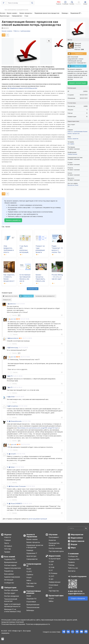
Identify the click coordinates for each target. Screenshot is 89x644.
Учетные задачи (10, 565)
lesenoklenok (14, 338)
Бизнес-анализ (32, 539)
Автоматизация (9, 189)
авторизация (42, 519)
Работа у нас (73, 568)
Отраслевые (31, 602)
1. (7, 304)
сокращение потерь (44, 189)
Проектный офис (56, 596)
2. (8, 319)
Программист (54, 537)
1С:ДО (51, 579)
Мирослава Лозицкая (18, 486)
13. (8, 467)
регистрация (33, 519)
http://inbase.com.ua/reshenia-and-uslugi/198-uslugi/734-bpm (38, 428)
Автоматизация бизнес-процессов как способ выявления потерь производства (31, 23)
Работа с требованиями (75, 132)
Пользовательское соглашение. (13, 624)
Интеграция (9, 580)
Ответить (14, 315)
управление (32, 189)
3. (7, 338)
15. (8, 504)
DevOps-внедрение (12, 596)
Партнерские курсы (56, 551)
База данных (9, 574)
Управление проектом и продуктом (35, 546)
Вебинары (30, 586)
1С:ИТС (29, 572)
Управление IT (32, 553)
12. (8, 454)
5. (8, 357)
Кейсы (29, 580)
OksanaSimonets (16, 421)
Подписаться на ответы (10, 296)
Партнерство (32, 583)
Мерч (73, 548)
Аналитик (52, 540)
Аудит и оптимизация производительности (12, 605)
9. (7, 406)
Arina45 (13, 454)
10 (9, 447)
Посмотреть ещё (33, 289)
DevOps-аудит (10, 593)
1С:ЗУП (51, 576)
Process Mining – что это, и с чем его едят (57, 277)
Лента (6, 543)
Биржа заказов (78, 541)
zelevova (13, 304)
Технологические (33, 607)
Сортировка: (45, 296)
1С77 (50, 588)
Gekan (13, 467)
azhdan (12, 397)
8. (7, 397)
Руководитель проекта (54, 544)
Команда (30, 550)
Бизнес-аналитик (73, 139)
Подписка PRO (10, 559)
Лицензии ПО (31, 599)
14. (8, 486)
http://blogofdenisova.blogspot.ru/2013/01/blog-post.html (22, 88)
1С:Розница (53, 573)
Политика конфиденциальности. (38, 624)
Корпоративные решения (34, 592)
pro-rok (13, 319)
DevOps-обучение (11, 590)
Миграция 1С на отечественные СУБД (12, 610)
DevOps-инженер (55, 548)
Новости (7, 537)
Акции (29, 569)
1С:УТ (51, 570)
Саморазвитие (32, 559)
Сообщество (9, 583)
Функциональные (11, 562)
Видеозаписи (77, 538)
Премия (7, 552)
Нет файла (71, 144)
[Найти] (86, 528)
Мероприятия (77, 535)
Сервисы (30, 574)
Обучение (53, 535)
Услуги (29, 577)
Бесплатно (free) (73, 185)
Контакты (72, 571)
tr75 (11, 376)
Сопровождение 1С (34, 565)
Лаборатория (10, 588)
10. (8, 421)
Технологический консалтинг (11, 600)
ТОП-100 (7, 549)
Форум (74, 544)
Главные (7, 540)
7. (7, 387)
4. (7, 348)
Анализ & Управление (32, 536)
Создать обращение (78, 598)
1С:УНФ (51, 567)
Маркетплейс (55, 556)
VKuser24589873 (16, 504)
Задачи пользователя (12, 568)
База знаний (10, 557)
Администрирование (12, 577)
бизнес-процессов (21, 189)
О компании (73, 554)
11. (8, 444)
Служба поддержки (79, 576)
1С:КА (51, 565)
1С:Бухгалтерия (54, 559)
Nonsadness (14, 406)
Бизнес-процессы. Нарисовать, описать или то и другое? (40, 279)
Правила (71, 562)
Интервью (8, 546)
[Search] (78, 528)
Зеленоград (14, 348)
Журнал (8, 535)
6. (7, 376)
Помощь (71, 565)
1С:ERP (51, 562)
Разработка (9, 571)
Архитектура (31, 556)
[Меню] (4, 3)
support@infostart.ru (76, 594)
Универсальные (72, 154)
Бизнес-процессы (33, 542)
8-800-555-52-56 (75, 591)
